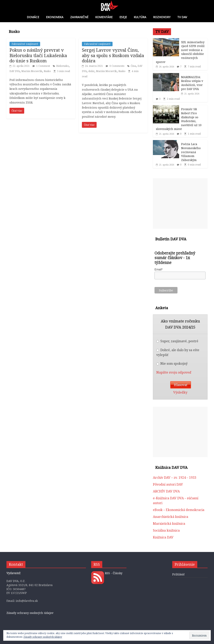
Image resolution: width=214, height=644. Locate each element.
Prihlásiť (178, 574)
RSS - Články (114, 573)
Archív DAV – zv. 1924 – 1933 (175, 478)
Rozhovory (162, 17)
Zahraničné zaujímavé (25, 44)
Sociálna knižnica (166, 530)
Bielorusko (63, 66)
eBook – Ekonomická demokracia (179, 510)
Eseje (123, 17)
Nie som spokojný (172, 363)
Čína (133, 66)
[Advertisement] (180, 203)
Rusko (47, 71)
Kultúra (140, 17)
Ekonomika (55, 17)
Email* (159, 269)
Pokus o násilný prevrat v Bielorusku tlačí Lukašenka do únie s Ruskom (38, 55)
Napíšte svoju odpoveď (174, 372)
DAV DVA (15, 71)
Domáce (33, 17)
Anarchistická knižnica (171, 517)
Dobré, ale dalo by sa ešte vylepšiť (178, 352)
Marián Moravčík (32, 71)
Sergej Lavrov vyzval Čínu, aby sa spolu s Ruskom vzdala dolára (113, 55)
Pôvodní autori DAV (168, 484)
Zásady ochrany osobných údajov (30, 613)
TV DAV (182, 17)
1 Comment (41, 66)
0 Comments (115, 66)
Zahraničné (79, 17)
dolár (91, 71)
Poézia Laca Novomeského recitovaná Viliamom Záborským (191, 152)
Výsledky (180, 392)
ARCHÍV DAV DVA (166, 491)
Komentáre (104, 17)
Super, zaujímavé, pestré (177, 341)
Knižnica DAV (163, 537)
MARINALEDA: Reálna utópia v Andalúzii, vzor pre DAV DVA (192, 83)
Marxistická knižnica (169, 524)
